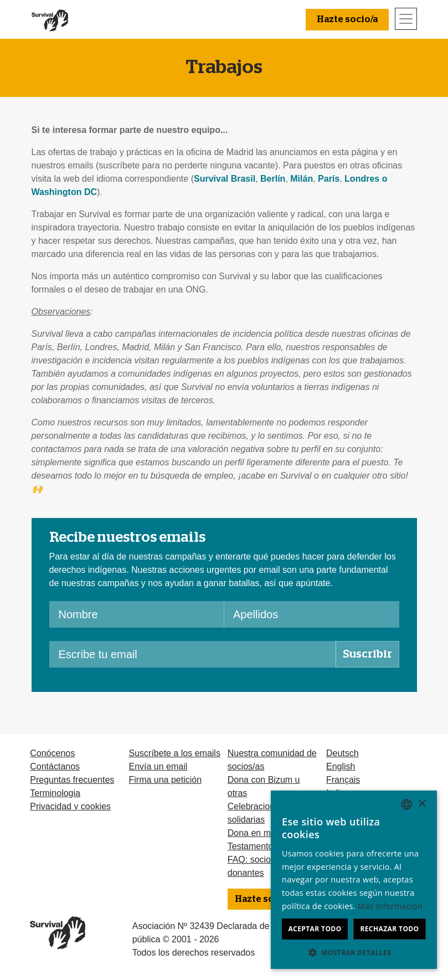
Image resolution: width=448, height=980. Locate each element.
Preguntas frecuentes (72, 780)
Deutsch (343, 753)
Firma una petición (165, 780)
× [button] (422, 804)
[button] (354, 952)
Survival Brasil (225, 179)
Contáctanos (55, 766)
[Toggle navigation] (406, 19)
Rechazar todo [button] (389, 929)
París (329, 179)
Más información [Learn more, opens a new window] (390, 906)
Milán (302, 179)
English (341, 766)
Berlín (273, 179)
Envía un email (158, 766)
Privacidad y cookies (70, 806)
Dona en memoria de (269, 833)
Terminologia (55, 793)
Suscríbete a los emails (174, 753)
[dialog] (354, 880)
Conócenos (52, 753)
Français (343, 780)
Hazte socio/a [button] (347, 19)
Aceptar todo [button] (315, 929)
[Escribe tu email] (193, 654)
